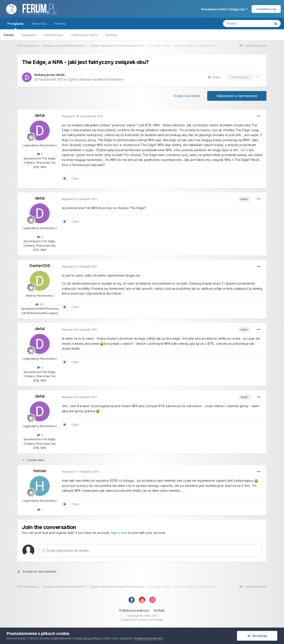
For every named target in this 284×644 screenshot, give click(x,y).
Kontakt (159, 610)
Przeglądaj (15, 26)
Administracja (53, 35)
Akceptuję (257, 636)
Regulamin (29, 35)
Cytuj (75, 178)
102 (40, 304)
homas (40, 471)
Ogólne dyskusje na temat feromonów (95, 79)
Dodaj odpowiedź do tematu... (67, 550)
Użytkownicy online (84, 35)
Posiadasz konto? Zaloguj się (224, 9)
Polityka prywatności (134, 610)
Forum (9, 35)
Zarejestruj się (266, 9)
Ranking (111, 35)
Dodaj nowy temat (187, 96)
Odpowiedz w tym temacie (237, 96)
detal (60, 75)
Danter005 (40, 266)
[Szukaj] (247, 24)
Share (214, 77)
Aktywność (39, 24)
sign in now (119, 533)
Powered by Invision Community (142, 620)
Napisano (82, 116)
